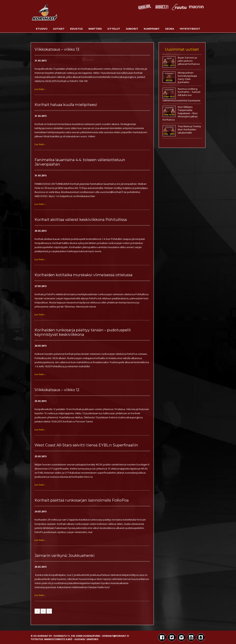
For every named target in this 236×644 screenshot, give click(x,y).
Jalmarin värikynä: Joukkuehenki (65, 556)
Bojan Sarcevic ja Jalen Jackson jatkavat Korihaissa (189, 61)
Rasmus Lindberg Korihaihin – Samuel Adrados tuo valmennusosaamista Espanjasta (181, 95)
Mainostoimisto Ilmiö (58, 639)
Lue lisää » (40, 89)
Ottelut (114, 29)
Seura (170, 29)
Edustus (76, 29)
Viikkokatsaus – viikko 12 (57, 390)
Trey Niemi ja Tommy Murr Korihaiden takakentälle (189, 129)
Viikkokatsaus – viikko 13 (57, 49)
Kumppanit (152, 29)
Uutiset (59, 29)
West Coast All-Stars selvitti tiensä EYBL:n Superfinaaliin (86, 445)
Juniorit (132, 29)
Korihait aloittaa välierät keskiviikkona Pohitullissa (81, 220)
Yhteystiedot (190, 29)
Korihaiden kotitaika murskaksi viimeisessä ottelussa (84, 275)
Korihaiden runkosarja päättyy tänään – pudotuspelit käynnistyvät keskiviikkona (83, 332)
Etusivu (42, 29)
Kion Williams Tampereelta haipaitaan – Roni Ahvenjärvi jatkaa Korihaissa (180, 113)
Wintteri (95, 29)
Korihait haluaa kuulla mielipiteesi (66, 105)
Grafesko (92, 639)
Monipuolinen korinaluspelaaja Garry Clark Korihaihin (187, 77)
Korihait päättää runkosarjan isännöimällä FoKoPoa (82, 500)
